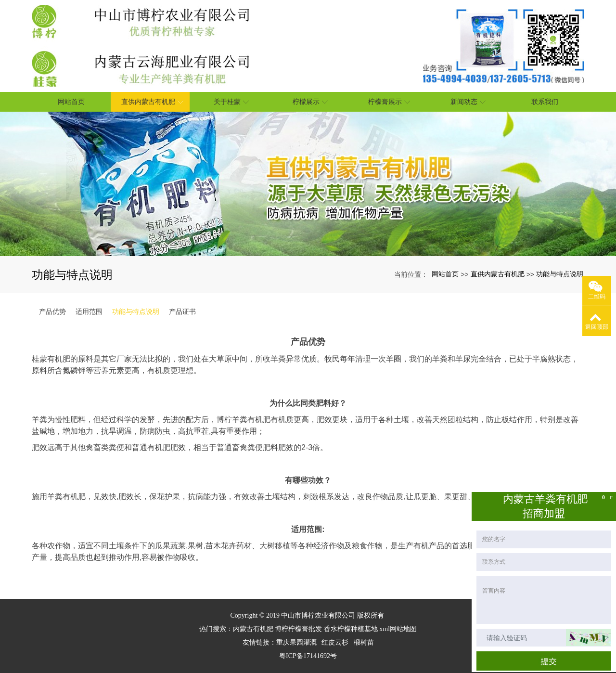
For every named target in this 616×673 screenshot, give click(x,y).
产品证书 (182, 311)
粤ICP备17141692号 (308, 656)
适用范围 (89, 311)
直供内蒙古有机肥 (498, 274)
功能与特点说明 (560, 274)
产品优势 (52, 311)
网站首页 (445, 274)
